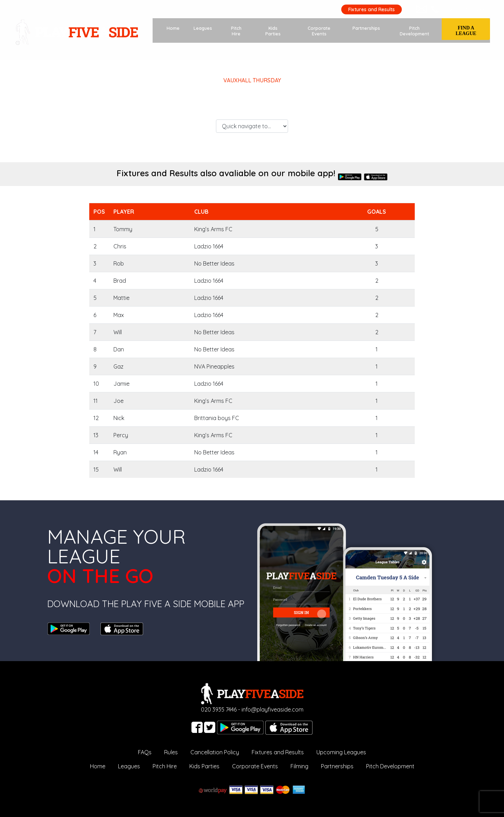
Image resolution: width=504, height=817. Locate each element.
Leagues (203, 28)
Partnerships (366, 28)
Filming (299, 766)
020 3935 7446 (468, 9)
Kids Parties (273, 31)
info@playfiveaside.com (272, 709)
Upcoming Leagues (341, 752)
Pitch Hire (236, 31)
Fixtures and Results (371, 9)
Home (173, 28)
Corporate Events (319, 31)
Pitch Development (414, 31)
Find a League (466, 31)
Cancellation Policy (215, 752)
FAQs (145, 752)
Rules (171, 752)
